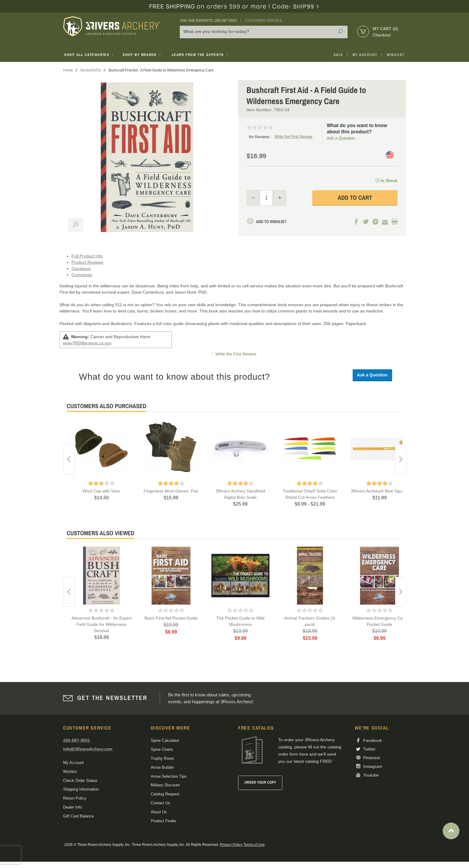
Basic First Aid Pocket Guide (171, 618)
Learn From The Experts (201, 55)
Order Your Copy (260, 782)
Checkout (382, 35)
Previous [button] (69, 459)
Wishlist (396, 55)
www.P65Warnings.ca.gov (87, 343)
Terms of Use (254, 845)
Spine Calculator (165, 740)
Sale (338, 55)
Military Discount (165, 785)
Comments (82, 275)
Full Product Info (87, 256)
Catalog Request (165, 794)
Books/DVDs (91, 70)
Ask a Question (341, 138)
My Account (365, 55)
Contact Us (160, 803)
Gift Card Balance (79, 816)
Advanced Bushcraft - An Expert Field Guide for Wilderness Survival (102, 624)
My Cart (385, 29)
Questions (81, 269)
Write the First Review (293, 136)
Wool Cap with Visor (102, 491)
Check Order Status (80, 781)
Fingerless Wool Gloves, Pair (171, 491)
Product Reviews (87, 262)
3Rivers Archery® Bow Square (379, 491)
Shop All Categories (90, 55)
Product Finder (163, 821)
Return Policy (75, 798)
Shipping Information (81, 789)
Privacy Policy (231, 845)
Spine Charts (162, 749)
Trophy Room (162, 758)
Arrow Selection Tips (169, 776)
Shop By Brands (142, 55)
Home (68, 70)
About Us (159, 812)
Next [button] (401, 459)
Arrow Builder (162, 767)
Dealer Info (73, 807)
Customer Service (263, 21)
